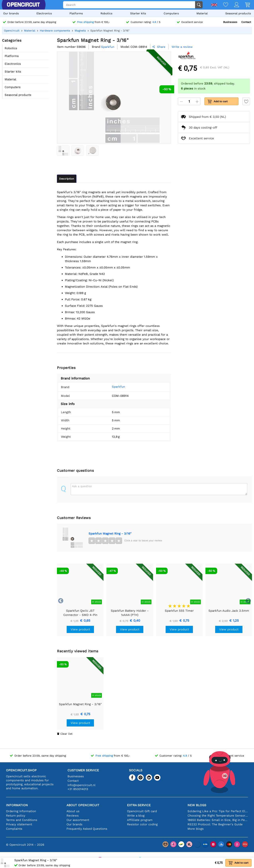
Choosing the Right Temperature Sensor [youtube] (218, 816)
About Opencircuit (83, 805)
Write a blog (136, 816)
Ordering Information (21, 811)
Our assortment (78, 820)
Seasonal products (238, 13)
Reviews (73, 816)
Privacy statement (19, 824)
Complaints (14, 829)
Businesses (230, 22)
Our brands (11, 13)
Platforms (76, 13)
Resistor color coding (142, 824)
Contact (246, 22)
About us (73, 811)
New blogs (197, 805)
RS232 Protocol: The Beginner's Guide (215, 824)
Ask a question (82, 486)
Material (202, 13)
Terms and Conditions (22, 820)
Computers (171, 13)
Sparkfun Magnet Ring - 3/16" (110, 534)
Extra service (139, 805)
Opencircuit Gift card (142, 811)
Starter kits (138, 13)
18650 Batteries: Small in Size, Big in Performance (218, 820)
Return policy (16, 816)
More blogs (196, 829)
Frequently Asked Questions (87, 829)
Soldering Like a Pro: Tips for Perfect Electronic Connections (218, 811)
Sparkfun (118, 387)
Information (17, 805)
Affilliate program (140, 820)
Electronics (44, 13)
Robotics (106, 13)
